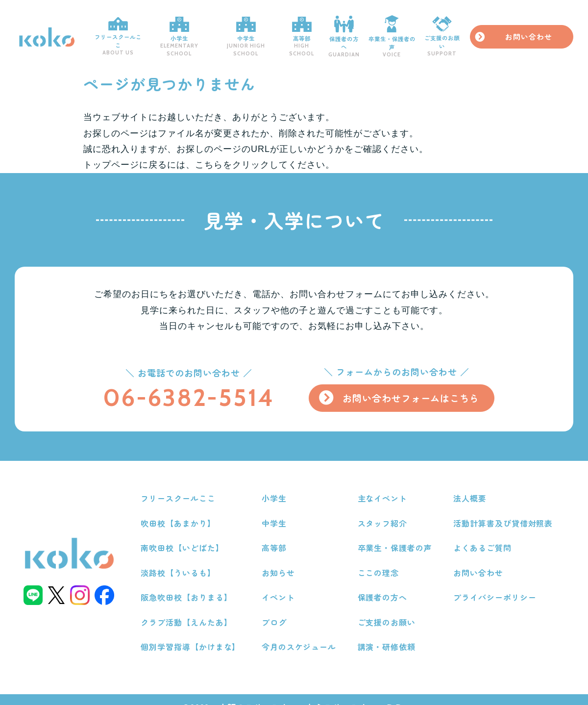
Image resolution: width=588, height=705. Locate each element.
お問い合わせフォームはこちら (409, 389)
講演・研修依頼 (388, 632)
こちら (209, 155)
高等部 (318, 32)
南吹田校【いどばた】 (187, 536)
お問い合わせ (544, 32)
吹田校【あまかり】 (183, 512)
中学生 (257, 32)
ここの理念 (380, 560)
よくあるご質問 (483, 536)
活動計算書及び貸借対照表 (504, 512)
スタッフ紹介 (384, 512)
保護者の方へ (364, 32)
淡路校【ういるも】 (183, 560)
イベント (281, 584)
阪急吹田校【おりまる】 (191, 584)
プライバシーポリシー (495, 584)
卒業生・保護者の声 (415, 32)
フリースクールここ (119, 32)
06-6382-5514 (184, 388)
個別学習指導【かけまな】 (195, 632)
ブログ (277, 608)
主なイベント (384, 488)
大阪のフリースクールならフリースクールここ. (312, 692)
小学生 (185, 32)
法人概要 (470, 488)
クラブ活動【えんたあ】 (191, 608)
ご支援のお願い (469, 32)
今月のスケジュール (302, 632)
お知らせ (281, 560)
